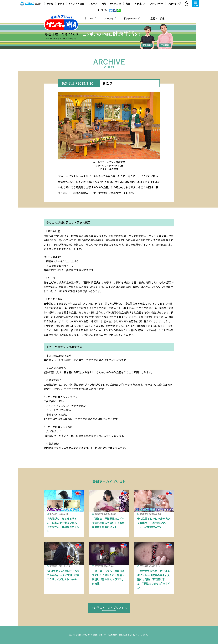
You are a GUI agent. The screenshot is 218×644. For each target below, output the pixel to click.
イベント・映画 (76, 3)
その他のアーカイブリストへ (109, 608)
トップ (93, 18)
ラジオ (61, 3)
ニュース (93, 3)
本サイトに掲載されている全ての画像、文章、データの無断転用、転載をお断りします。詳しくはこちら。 (109, 635)
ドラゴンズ (140, 3)
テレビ (50, 3)
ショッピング (174, 3)
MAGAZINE (116, 3)
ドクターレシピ (132, 18)
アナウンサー (157, 3)
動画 (128, 3)
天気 (104, 3)
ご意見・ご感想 (156, 18)
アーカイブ (110, 18)
